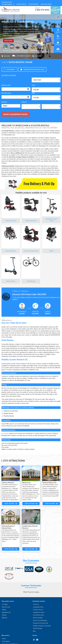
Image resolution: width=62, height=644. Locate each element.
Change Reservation (39, 605)
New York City (6, 600)
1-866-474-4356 (42, 10)
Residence (57, 46)
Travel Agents (6, 634)
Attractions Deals (46, 4)
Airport (57, 32)
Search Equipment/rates (15, 114)
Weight (4, 102)
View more (8, 41)
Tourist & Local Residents (40, 613)
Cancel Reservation (38, 608)
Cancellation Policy (38, 600)
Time (33, 85)
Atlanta (4, 603)
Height (24, 102)
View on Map (11, 504)
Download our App (7, 2)
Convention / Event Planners (10, 637)
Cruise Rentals (34, 4)
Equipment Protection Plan (41, 616)
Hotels (4, 632)
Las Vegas (5, 597)
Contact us (36, 597)
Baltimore (5, 611)
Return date (6, 93)
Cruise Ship (57, 52)
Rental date (6, 85)
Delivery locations (9, 76)
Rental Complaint (38, 611)
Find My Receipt (38, 621)
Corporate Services (7, 640)
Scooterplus (5, 433)
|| (14, 4)
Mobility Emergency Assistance (42, 619)
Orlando (4, 608)
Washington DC (6, 605)
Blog (34, 624)
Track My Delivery (7, 4)
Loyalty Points (22, 4)
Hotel (57, 39)
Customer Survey (38, 603)
